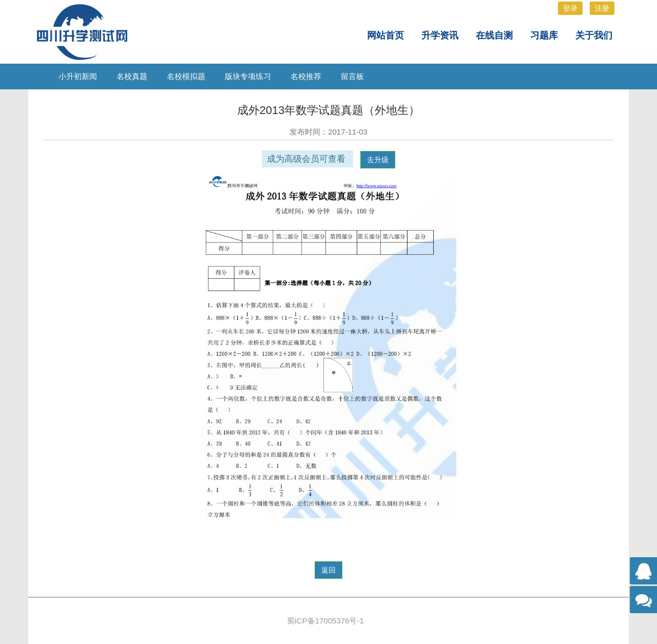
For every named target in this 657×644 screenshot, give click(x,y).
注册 (602, 8)
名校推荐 (306, 76)
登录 (570, 8)
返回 (328, 570)
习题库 (544, 35)
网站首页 (385, 35)
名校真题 (132, 76)
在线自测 (494, 35)
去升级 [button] (378, 160)
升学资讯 (440, 35)
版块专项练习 (248, 76)
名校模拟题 (186, 76)
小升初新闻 (78, 76)
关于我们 (594, 35)
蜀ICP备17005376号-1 (325, 621)
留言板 (352, 76)
